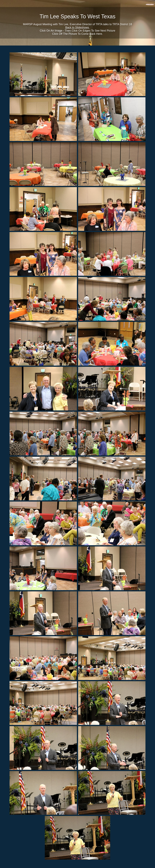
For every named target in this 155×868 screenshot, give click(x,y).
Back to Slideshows (77, 27)
